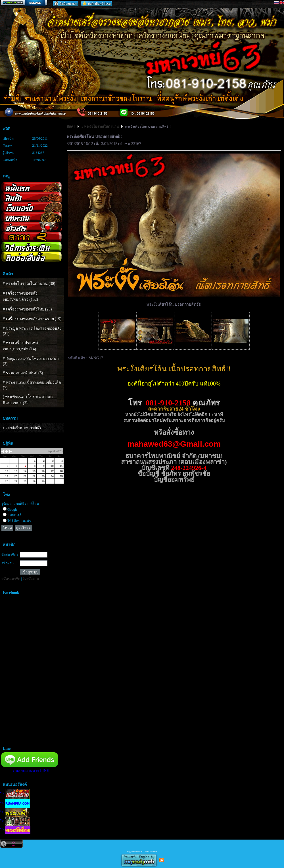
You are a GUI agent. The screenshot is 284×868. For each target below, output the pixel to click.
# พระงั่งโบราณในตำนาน (100, 127)
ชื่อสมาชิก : (10, 555)
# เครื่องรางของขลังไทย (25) (27, 309)
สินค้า (71, 127)
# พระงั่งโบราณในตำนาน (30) (29, 284)
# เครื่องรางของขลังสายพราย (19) (32, 319)
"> (15, 794)
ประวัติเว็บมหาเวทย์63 (22, 428)
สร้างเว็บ (24, 3)
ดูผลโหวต (23, 528)
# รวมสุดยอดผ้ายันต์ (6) (23, 373)
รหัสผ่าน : (8, 563)
